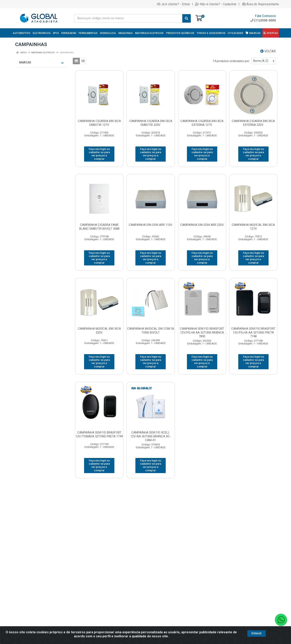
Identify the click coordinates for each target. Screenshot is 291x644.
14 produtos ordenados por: (231, 61)
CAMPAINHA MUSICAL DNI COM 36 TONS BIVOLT (151, 331)
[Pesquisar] (187, 18)
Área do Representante (261, 4)
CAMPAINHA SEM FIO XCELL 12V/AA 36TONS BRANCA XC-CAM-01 (151, 436)
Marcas (41, 63)
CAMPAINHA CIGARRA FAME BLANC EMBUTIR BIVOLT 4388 (99, 227)
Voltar (268, 51)
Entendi (257, 633)
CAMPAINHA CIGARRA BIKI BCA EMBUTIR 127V (99, 123)
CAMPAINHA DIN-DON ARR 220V (202, 225)
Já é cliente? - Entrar (173, 4)
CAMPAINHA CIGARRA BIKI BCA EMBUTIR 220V (151, 123)
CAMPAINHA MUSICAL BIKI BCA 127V (253, 227)
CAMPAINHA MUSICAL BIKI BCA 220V (99, 331)
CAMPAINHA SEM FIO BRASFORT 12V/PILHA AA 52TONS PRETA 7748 (253, 333)
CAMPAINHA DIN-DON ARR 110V (151, 225)
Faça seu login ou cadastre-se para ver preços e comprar (99, 154)
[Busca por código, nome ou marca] (128, 18)
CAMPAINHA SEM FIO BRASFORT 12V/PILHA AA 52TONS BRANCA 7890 (202, 333)
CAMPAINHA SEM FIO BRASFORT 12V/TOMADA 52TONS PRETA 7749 (99, 434)
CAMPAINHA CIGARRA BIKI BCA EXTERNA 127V (202, 123)
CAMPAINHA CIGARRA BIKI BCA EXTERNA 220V (253, 123)
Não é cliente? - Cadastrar (216, 4)
